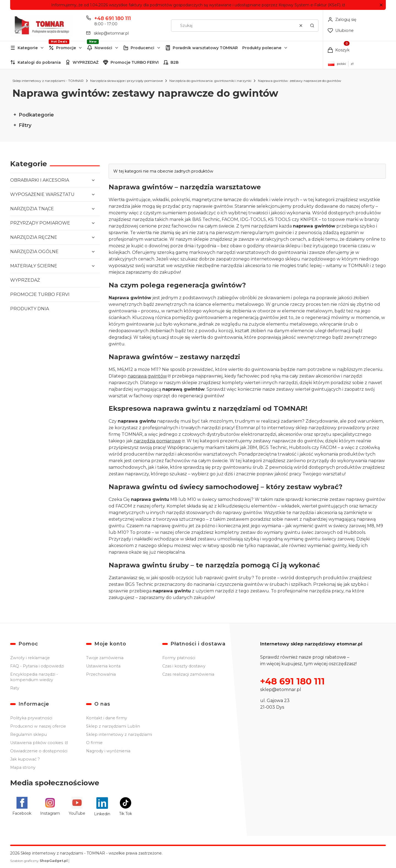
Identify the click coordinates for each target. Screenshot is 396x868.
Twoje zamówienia (105, 658)
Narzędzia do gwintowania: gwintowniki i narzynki (210, 81)
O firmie (94, 743)
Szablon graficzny (39, 861)
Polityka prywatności (31, 718)
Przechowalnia (101, 674)
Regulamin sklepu (28, 734)
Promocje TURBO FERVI (135, 62)
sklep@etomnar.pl (281, 690)
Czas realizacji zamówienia (188, 674)
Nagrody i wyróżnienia (108, 751)
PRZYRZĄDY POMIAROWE (40, 223)
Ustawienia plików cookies (37, 743)
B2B (174, 62)
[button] (381, 5)
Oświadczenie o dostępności (39, 751)
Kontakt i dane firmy (107, 718)
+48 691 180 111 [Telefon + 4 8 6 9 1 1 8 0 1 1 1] (113, 18)
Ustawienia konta (103, 666)
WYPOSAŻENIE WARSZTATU (42, 194)
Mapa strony (23, 767)
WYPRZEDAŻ (86, 62)
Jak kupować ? (25, 759)
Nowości (103, 48)
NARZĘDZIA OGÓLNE (34, 252)
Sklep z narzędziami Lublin (113, 726)
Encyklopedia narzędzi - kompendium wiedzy (34, 677)
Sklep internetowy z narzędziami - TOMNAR (48, 81)
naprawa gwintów (147, 376)
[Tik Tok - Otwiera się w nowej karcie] (126, 806)
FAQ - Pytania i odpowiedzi (37, 666)
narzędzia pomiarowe (157, 441)
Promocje (66, 48)
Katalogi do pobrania (39, 62)
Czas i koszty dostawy (184, 666)
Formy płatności (179, 658)
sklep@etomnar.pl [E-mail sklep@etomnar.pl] (111, 33)
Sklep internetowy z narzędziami (119, 734)
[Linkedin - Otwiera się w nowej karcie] (102, 806)
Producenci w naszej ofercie (38, 726)
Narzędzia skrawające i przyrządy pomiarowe (127, 81)
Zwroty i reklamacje (30, 658)
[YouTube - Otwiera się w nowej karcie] (77, 806)
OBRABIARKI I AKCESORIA (40, 180)
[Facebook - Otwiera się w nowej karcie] (22, 806)
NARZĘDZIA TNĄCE (32, 209)
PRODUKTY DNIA (30, 309)
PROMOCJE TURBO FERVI (40, 294)
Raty (15, 688)
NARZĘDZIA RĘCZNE (34, 237)
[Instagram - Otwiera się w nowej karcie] (50, 806)
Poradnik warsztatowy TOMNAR (205, 48)
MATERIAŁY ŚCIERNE (34, 266)
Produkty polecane (262, 48)
